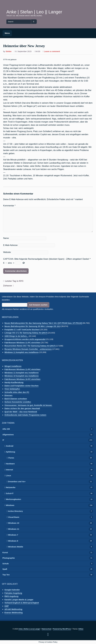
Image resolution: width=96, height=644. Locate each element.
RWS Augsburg (11, 596)
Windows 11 (14, 529)
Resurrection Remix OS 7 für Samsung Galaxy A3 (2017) (30, 346)
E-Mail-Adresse (10, 245)
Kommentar (9, 206)
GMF (7, 606)
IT (3, 440)
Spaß (5, 569)
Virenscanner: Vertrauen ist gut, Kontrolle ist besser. (28, 405)
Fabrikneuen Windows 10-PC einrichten (22, 379)
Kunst (5, 553)
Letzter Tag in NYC (14, 281)
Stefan (9, 51)
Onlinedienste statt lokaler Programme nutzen (25, 415)
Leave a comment (52, 52)
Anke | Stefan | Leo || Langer (34, 12)
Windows (10, 505)
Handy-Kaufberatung (14, 382)
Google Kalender (12, 590)
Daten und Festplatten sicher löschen (22, 386)
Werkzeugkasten (13, 499)
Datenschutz (46, 629)
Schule (6, 564)
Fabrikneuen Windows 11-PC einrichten (22, 343)
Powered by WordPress (62, 629)
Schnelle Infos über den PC (17, 392)
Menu (7, 33)
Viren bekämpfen (12, 389)
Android (10, 446)
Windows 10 (14, 523)
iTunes (11, 458)
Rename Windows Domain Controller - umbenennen (28, 349)
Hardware (10, 464)
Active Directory (15, 511)
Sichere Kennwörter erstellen (18, 402)
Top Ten (6, 575)
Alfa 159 (6, 429)
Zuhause (8, 286)
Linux (8, 476)
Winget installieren (13, 366)
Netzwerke (11, 488)
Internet (9, 470)
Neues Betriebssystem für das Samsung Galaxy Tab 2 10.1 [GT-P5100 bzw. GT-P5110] (43, 323)
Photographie (9, 558)
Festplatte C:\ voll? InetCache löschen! (22, 330)
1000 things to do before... (16, 336)
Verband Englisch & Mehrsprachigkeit (22, 603)
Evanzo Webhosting (14, 613)
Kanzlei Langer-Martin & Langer (19, 600)
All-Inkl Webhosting (13, 609)
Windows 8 (13, 541)
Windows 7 (13, 535)
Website (7, 252)
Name (6, 238)
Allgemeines (8, 435)
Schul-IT (10, 494)
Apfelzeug (10, 452)
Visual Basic (14, 517)
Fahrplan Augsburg (13, 593)
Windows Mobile (16, 547)
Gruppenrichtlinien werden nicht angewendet (25, 339)
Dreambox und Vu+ (17, 482)
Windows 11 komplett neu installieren (22, 352)
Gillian (81, 629)
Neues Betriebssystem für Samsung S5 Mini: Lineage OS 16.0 (32, 326)
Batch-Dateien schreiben (16, 399)
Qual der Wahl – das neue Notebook (21, 412)
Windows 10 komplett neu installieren (22, 376)
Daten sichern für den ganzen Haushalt (22, 408)
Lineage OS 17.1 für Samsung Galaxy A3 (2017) (26, 333)
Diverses (8, 395)
